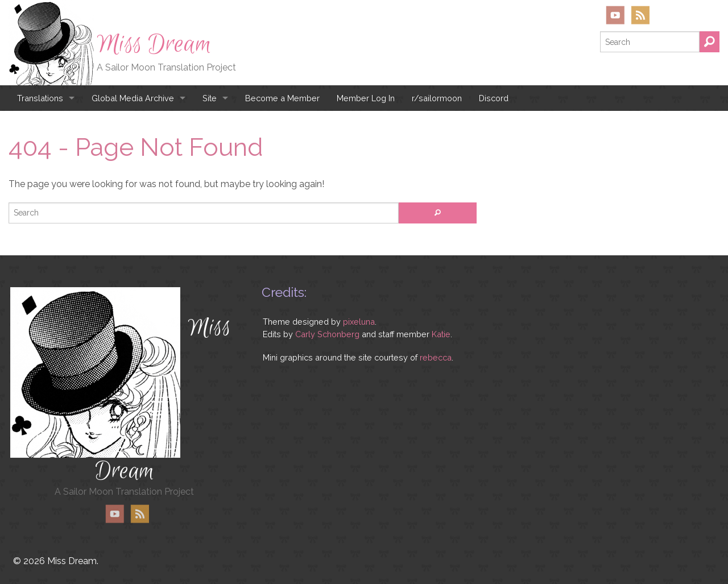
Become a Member (282, 98)
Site (210, 98)
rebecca (436, 357)
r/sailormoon (437, 98)
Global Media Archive (133, 98)
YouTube (615, 15)
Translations (40, 98)
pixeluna (359, 322)
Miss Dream (154, 44)
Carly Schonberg (327, 334)
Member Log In (366, 98)
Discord (494, 98)
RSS (640, 15)
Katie (441, 334)
